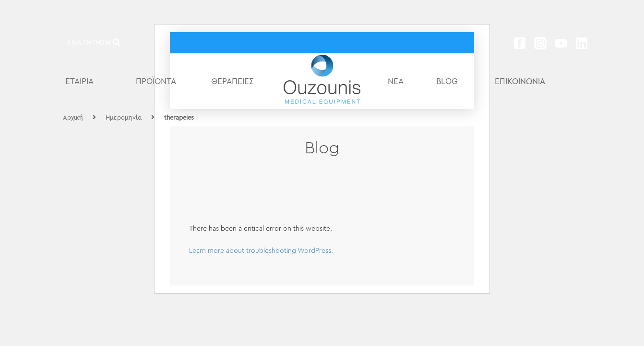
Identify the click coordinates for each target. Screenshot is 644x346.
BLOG (447, 81)
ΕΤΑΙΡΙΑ (79, 81)
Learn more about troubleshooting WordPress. (261, 251)
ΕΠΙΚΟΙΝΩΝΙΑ (520, 81)
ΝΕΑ (396, 81)
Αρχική (73, 117)
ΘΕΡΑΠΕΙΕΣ (233, 81)
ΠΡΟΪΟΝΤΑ (156, 81)
